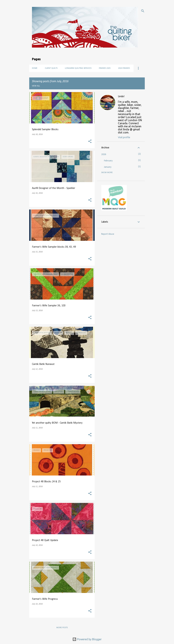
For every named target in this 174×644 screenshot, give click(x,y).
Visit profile (124, 137)
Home (35, 68)
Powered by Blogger (87, 639)
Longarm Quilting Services (78, 68)
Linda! (121, 96)
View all (36, 86)
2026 (104, 154)
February (108, 161)
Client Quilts (51, 68)
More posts (62, 628)
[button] (90, 142)
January (108, 167)
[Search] (143, 11)
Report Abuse (108, 234)
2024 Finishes (124, 68)
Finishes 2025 (105, 68)
